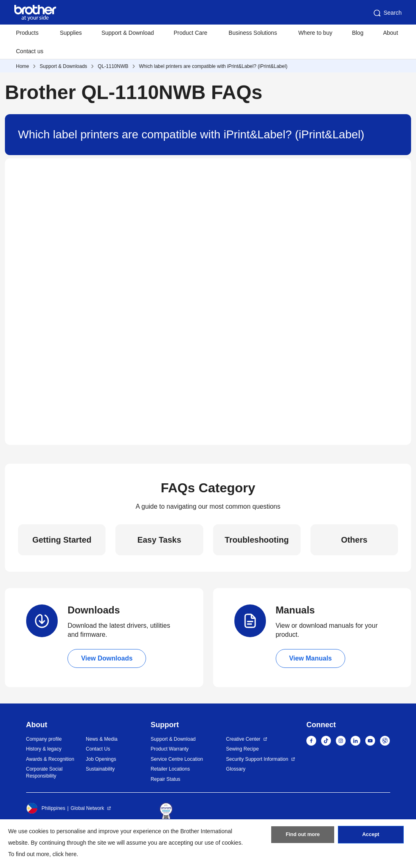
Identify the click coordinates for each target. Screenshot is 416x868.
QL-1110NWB (113, 66)
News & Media (102, 739)
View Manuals (311, 658)
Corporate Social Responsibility (44, 772)
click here (64, 854)
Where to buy (315, 33)
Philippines (46, 808)
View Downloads (107, 658)
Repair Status (165, 779)
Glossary (236, 769)
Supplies (71, 33)
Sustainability (100, 769)
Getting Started (62, 540)
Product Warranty (170, 749)
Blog (358, 33)
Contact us (30, 51)
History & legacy (44, 749)
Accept (371, 836)
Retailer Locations (170, 769)
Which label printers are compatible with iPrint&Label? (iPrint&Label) (213, 66)
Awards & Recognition (50, 759)
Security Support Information (257, 759)
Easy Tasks (160, 540)
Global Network (88, 808)
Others (354, 540)
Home (22, 66)
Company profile (44, 739)
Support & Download (128, 33)
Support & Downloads (63, 66)
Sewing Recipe (243, 749)
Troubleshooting (257, 540)
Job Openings (101, 759)
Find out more (303, 836)
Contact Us (98, 749)
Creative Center (243, 739)
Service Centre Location (177, 759)
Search (387, 13)
